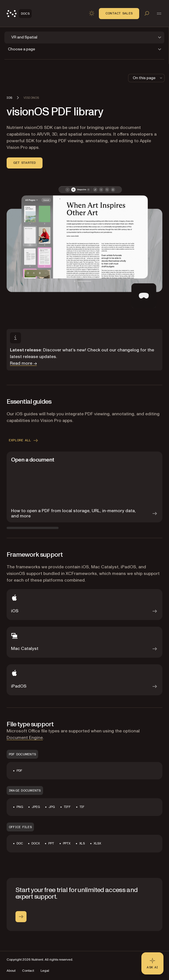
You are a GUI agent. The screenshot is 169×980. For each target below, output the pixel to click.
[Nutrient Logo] (19, 14)
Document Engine (25, 738)
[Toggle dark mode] (92, 13)
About (11, 971)
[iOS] (84, 605)
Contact (28, 971)
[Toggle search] (147, 13)
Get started (25, 163)
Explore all (24, 440)
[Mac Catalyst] (84, 642)
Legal (45, 971)
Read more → (23, 363)
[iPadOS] (84, 680)
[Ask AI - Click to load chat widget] (152, 963)
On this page (148, 78)
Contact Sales (119, 13)
